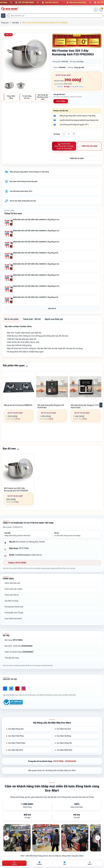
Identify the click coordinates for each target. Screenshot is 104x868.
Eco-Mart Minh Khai (65, 753)
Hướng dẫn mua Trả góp (14, 615)
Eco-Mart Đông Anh (16, 732)
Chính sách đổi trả (12, 597)
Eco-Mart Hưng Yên (65, 746)
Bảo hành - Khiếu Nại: (19, 648)
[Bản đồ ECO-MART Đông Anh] (90, 863)
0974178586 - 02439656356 (65, 765)
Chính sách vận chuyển (14, 591)
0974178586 (61, 101)
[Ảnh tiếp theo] (98, 841)
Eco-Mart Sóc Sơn (64, 732)
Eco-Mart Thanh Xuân (17, 746)
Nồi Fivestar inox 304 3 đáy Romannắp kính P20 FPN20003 (16, 492)
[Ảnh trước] (6, 841)
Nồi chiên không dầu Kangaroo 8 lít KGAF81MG (51, 409)
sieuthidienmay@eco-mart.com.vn (29, 557)
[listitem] (17, 841)
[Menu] (3, 16)
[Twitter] (11, 691)
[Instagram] (24, 691)
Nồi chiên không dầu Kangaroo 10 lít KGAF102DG (85, 409)
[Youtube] (17, 691)
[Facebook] (5, 691)
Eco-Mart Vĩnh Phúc (17, 739)
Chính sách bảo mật (12, 586)
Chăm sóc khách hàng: (19, 654)
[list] (52, 841)
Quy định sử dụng (11, 603)
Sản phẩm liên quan (14, 368)
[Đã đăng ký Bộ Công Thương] (13, 705)
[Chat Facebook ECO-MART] (39, 863)
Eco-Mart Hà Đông (64, 739)
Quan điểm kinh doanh (13, 621)
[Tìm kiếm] (9, 16)
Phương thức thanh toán (14, 609)
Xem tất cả (52, 310)
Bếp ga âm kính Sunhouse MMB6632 (18, 407)
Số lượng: (57, 134)
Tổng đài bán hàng (12, 660)
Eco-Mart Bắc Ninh (16, 753)
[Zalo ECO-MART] (65, 863)
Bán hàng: (14, 642)
